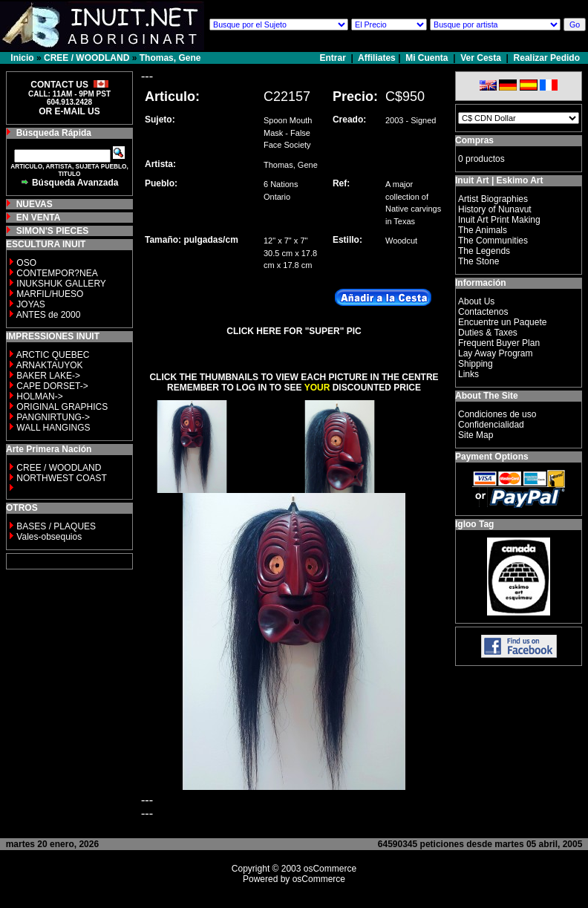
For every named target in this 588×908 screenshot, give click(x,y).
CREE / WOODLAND (86, 58)
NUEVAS (35, 204)
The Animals (483, 230)
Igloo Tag (474, 524)
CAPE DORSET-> (52, 386)
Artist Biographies (493, 199)
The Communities (493, 241)
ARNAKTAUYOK (50, 365)
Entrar (334, 58)
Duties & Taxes (488, 333)
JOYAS (30, 304)
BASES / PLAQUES (56, 526)
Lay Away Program (496, 353)
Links (468, 374)
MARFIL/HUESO (50, 294)
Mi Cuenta (427, 58)
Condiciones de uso (497, 414)
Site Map (476, 435)
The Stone (478, 261)
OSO (26, 263)
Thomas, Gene (170, 58)
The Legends (484, 251)
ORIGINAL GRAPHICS (62, 407)
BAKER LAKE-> (48, 376)
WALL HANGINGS (53, 428)
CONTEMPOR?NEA (57, 273)
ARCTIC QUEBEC (53, 355)
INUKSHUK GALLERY (61, 284)
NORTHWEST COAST (61, 478)
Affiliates (377, 58)
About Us (476, 301)
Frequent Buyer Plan (499, 343)
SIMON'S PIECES (53, 231)
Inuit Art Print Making (499, 220)
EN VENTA (39, 218)
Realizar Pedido (547, 58)
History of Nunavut (495, 209)
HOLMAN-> (39, 396)
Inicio (22, 58)
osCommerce (330, 869)
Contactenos (483, 312)
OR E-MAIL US (69, 111)
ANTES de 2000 (49, 315)
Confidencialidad (491, 425)
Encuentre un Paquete (502, 322)
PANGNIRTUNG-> (53, 417)
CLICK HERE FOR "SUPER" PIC (294, 331)
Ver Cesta (481, 58)
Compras (474, 140)
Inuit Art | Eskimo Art (499, 180)
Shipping (476, 364)
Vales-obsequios (49, 537)
